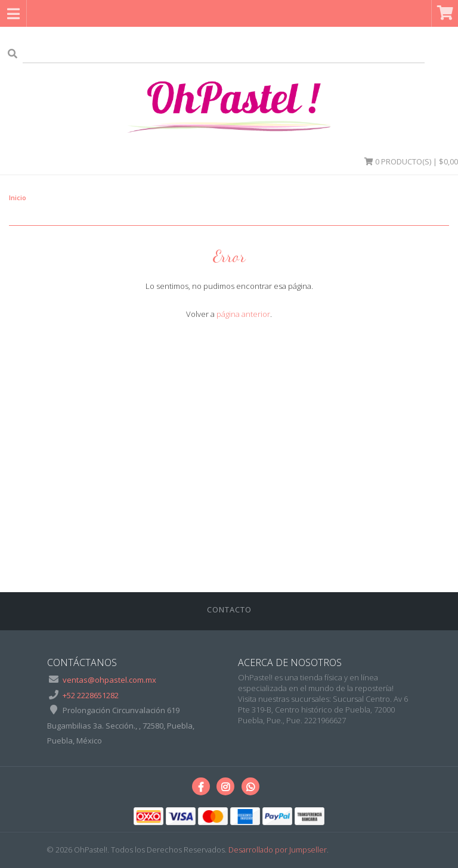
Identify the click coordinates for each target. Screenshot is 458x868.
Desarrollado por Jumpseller (278, 850)
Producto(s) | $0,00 (411, 161)
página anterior (243, 314)
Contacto (229, 609)
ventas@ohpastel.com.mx (109, 680)
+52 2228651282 (91, 695)
